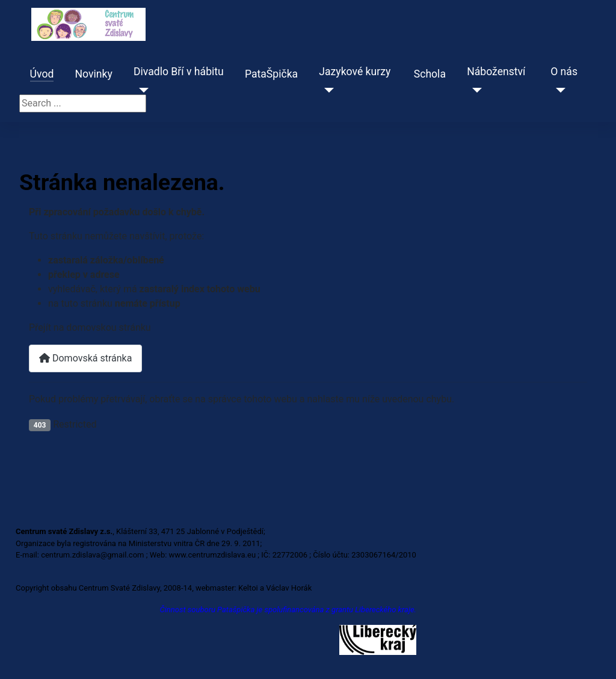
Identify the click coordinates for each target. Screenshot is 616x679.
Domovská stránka (85, 358)
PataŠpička (271, 74)
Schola (430, 74)
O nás (564, 72)
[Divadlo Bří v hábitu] (141, 90)
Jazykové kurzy (355, 72)
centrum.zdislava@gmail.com (92, 555)
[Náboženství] (474, 90)
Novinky (94, 74)
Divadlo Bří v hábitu (179, 72)
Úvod (42, 74)
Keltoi (248, 588)
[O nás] (558, 90)
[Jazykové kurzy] (326, 90)
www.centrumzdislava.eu (213, 555)
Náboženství (496, 72)
